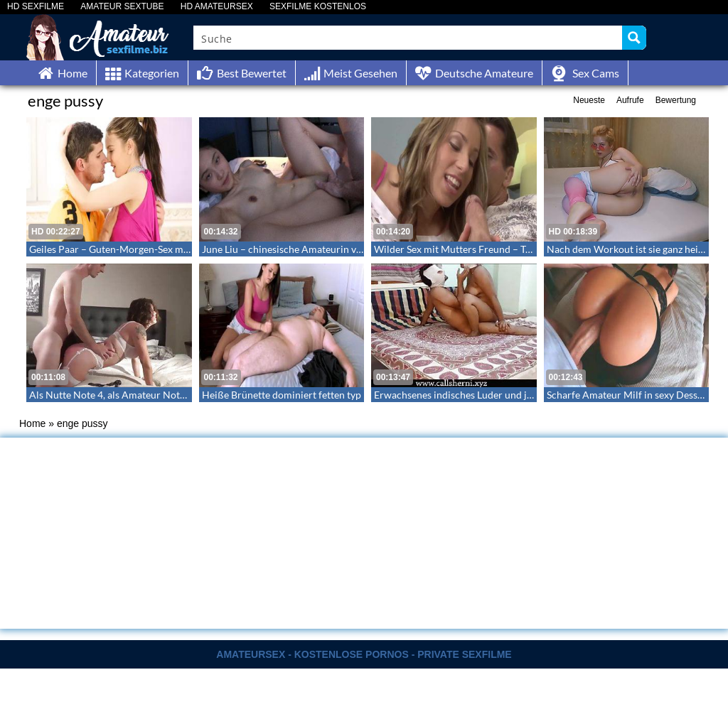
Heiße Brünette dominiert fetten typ (282, 395)
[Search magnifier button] (634, 38)
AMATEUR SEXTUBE (122, 7)
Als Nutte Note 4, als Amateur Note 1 (111, 395)
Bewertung (676, 100)
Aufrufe (630, 100)
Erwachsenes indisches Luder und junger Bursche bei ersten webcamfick (532, 395)
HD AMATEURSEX (217, 7)
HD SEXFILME (36, 7)
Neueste (589, 100)
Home (32, 423)
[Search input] (408, 38)
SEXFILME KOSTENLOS (318, 7)
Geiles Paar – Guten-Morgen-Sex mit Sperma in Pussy (146, 249)
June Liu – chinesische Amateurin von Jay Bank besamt (322, 249)
